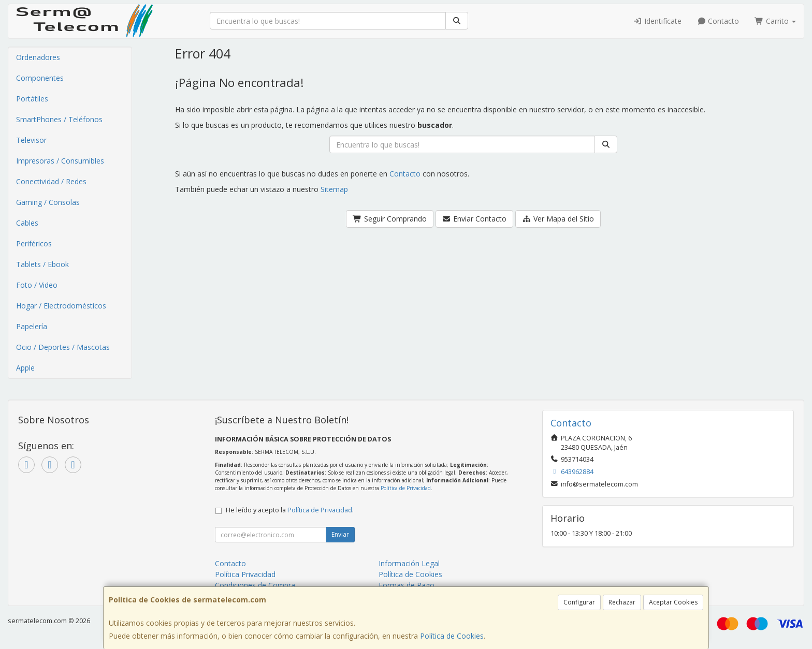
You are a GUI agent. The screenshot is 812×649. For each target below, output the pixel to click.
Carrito (775, 21)
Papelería (32, 326)
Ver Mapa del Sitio (558, 219)
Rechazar (622, 602)
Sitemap (334, 189)
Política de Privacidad (406, 488)
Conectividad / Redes (51, 181)
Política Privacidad (245, 574)
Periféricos (34, 244)
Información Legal (409, 563)
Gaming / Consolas (48, 202)
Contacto (718, 21)
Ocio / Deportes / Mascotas (63, 347)
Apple (25, 368)
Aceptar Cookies (673, 602)
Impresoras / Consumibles (60, 161)
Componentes (40, 78)
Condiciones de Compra (255, 585)
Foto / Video (37, 285)
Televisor (31, 140)
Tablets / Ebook (42, 264)
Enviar (340, 534)
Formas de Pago (407, 585)
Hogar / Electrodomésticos (61, 306)
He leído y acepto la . (290, 510)
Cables (27, 223)
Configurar (579, 602)
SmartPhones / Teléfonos (59, 119)
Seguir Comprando (390, 219)
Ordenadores (38, 57)
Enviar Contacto (475, 219)
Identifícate (657, 21)
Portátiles (32, 99)
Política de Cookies (452, 636)
